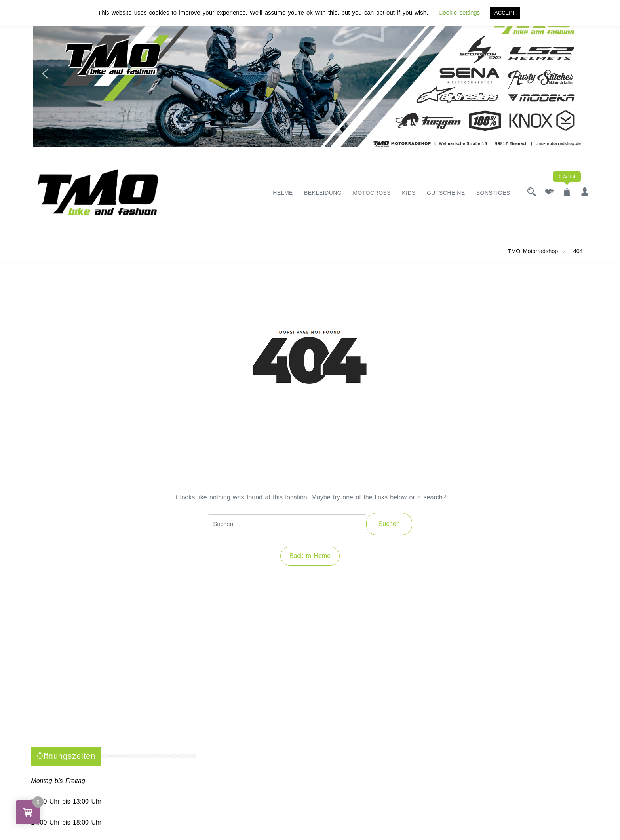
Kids (409, 193)
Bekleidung (323, 193)
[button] (45, 74)
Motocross (372, 193)
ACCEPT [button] (505, 13)
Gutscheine (446, 193)
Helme (283, 193)
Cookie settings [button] (459, 12)
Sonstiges (493, 193)
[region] (310, 73)
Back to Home (310, 556)
